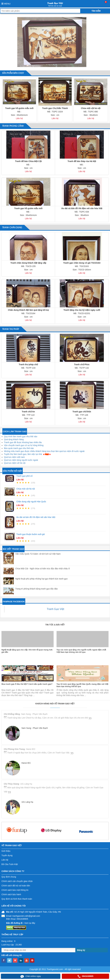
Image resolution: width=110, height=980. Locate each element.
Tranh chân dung (12, 228)
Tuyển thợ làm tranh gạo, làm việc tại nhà (23, 454)
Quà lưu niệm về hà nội (15, 463)
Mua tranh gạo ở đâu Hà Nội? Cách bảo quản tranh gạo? (27, 708)
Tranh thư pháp (11, 329)
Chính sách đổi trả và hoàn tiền (16, 886)
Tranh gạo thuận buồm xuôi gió (31, 534)
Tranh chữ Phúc (82, 364)
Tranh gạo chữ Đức (82, 412)
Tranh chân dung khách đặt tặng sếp (28, 263)
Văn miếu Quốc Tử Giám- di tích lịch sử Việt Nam (38, 554)
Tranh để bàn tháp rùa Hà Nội (82, 161)
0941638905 (86, 976)
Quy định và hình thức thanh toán (17, 899)
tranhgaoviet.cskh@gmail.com (26, 916)
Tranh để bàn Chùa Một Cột (28, 161)
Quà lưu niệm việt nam (14, 457)
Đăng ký (81, 950)
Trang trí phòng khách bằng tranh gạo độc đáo (36, 589)
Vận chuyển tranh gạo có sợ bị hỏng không (24, 445)
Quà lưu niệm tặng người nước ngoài (21, 460)
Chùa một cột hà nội (91, 108)
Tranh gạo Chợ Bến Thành (55, 108)
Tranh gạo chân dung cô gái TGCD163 (82, 263)
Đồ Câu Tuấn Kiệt (10, 864)
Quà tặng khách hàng (14, 439)
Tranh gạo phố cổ (24, 476)
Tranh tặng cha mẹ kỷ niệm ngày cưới (82, 310)
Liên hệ (5, 860)
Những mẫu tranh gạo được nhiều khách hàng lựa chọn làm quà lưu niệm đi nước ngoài (44, 451)
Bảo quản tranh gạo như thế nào (19, 448)
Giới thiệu (6, 851)
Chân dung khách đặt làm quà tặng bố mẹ (28, 310)
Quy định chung (9, 877)
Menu (6, 4)
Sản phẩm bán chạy (13, 73)
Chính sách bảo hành (11, 894)
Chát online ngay (31, 976)
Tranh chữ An (28, 412)
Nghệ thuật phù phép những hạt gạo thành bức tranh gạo (41, 579)
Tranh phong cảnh (13, 126)
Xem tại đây (30, 923)
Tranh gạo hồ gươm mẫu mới (19, 108)
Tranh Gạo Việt (55, 609)
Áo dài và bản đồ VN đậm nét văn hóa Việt (82, 208)
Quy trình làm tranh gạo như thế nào (21, 436)
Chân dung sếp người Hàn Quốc (31, 502)
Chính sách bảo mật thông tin (15, 890)
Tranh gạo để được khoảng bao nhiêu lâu (23, 442)
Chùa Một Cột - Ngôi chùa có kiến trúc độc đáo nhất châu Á (43, 569)
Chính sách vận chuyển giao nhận (17, 881)
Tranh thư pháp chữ (28, 364)
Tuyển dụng (7, 855)
